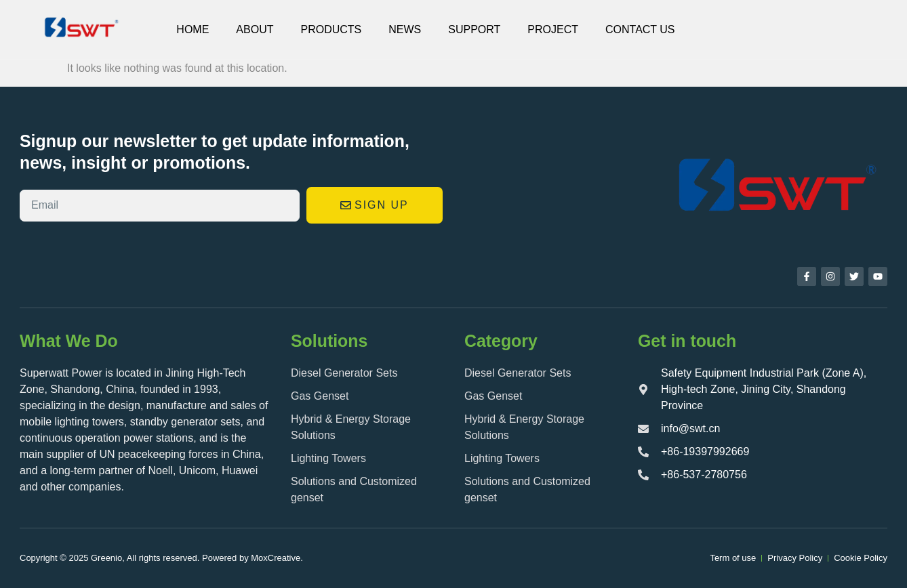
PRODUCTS (331, 29)
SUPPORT (474, 29)
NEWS (405, 29)
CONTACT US (640, 29)
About (255, 29)
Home (193, 29)
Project (553, 29)
